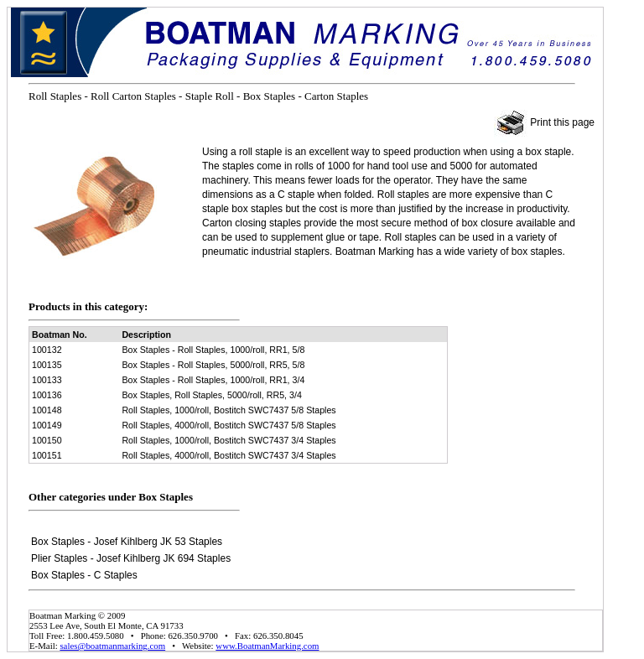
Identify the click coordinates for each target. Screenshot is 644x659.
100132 (47, 350)
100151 (47, 455)
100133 (47, 380)
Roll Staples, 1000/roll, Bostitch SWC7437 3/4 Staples (229, 440)
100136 (47, 395)
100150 (47, 440)
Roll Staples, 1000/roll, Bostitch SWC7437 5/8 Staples (229, 410)
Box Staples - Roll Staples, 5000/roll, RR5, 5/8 (213, 365)
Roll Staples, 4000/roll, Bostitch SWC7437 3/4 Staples (229, 455)
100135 (47, 365)
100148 (47, 410)
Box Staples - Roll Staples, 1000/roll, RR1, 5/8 (213, 350)
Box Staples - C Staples (84, 575)
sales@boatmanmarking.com (112, 646)
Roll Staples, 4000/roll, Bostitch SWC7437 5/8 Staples (229, 425)
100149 (47, 425)
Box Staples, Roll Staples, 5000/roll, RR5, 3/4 (211, 395)
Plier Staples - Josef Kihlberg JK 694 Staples (131, 558)
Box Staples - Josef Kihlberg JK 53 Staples (127, 542)
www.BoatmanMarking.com (267, 646)
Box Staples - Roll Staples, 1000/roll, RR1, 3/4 (213, 380)
